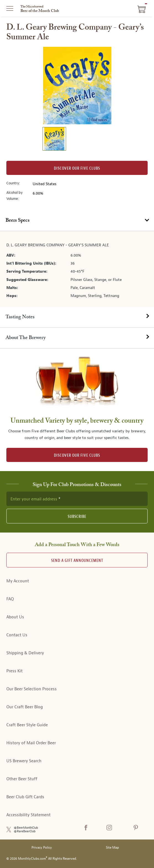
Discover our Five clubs (77, 168)
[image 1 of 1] (54, 140)
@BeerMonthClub (26, 828)
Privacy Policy (42, 848)
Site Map (112, 848)
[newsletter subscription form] (77, 499)
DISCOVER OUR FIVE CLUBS (77, 455)
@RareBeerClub (25, 831)
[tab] (77, 221)
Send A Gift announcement (77, 561)
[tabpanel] (77, 269)
